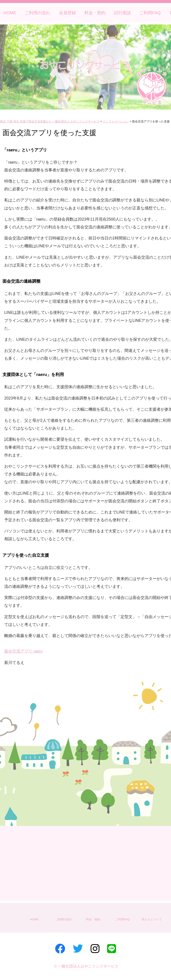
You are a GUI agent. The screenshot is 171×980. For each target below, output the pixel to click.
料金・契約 (95, 13)
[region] (85, 67)
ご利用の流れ (37, 13)
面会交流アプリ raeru (23, 651)
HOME (10, 13)
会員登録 (67, 13)
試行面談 (122, 13)
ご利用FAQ (150, 13)
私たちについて (152, 919)
